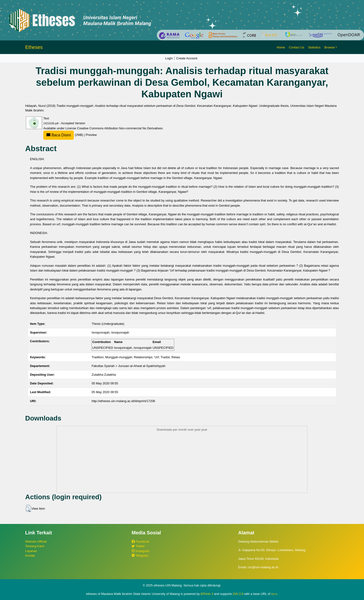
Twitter (138, 546)
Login (169, 58)
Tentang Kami (35, 546)
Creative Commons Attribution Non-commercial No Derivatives (120, 128)
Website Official (36, 542)
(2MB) (64, 135)
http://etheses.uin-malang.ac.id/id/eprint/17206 (123, 401)
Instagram (140, 551)
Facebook (140, 542)
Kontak (30, 556)
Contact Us (297, 47)
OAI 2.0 (238, 594)
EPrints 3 (207, 594)
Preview (91, 135)
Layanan (31, 551)
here (274, 594)
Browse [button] (330, 47)
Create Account (187, 58)
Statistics (314, 47)
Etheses (34, 47)
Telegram (140, 556)
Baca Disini (59, 135)
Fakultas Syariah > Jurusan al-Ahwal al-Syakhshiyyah (128, 366)
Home (281, 47)
